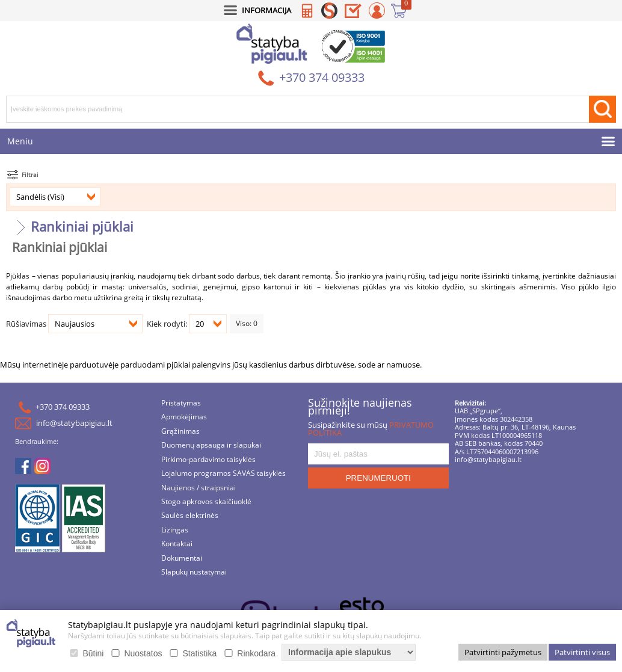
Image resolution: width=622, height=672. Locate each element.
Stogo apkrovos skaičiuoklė (206, 502)
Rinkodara (256, 653)
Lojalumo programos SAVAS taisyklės (223, 474)
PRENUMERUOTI (378, 478)
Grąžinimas (180, 432)
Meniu (20, 141)
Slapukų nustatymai (194, 572)
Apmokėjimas (184, 417)
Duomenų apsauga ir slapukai (211, 445)
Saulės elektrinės (190, 516)
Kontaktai (177, 544)
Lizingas (175, 530)
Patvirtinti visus (582, 652)
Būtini (93, 653)
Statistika (199, 653)
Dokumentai (182, 559)
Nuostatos (143, 653)
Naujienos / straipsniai (199, 488)
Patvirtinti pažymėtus (503, 652)
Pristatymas (181, 403)
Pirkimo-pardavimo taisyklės (208, 460)
